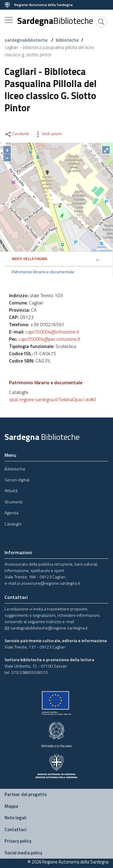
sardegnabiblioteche (27, 40)
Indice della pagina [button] (29, 259)
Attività (11, 491)
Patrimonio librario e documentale (43, 272)
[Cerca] (101, 22)
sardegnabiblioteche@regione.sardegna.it (46, 628)
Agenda (11, 513)
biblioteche (67, 40)
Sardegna (55, 21)
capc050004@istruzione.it (52, 332)
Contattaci (16, 829)
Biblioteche (15, 469)
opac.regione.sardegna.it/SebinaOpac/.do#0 (52, 399)
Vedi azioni (48, 134)
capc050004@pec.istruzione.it (49, 339)
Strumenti (14, 502)
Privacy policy (18, 841)
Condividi (17, 134)
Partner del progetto (26, 794)
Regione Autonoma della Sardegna (43, 5)
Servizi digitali (17, 480)
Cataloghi (13, 524)
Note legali (16, 818)
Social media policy (23, 853)
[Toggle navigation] (9, 20)
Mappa (11, 806)
